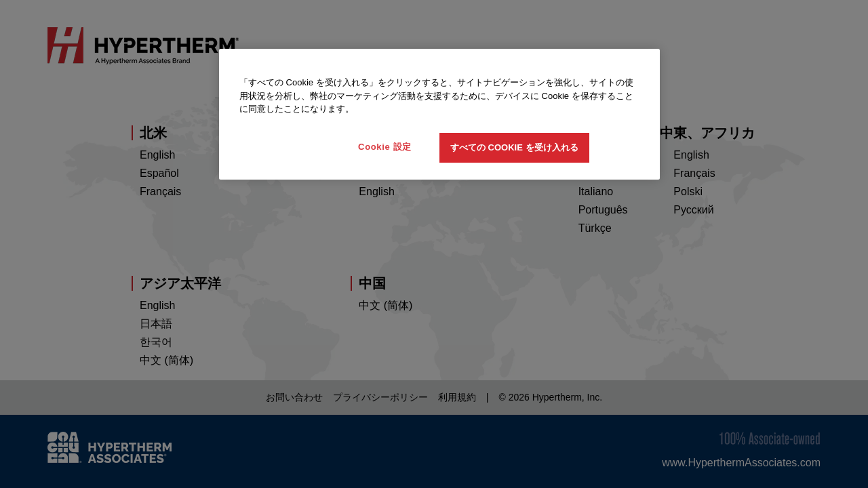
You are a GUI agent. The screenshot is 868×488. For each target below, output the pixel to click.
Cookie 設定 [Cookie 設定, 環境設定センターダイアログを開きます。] (385, 147)
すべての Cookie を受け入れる (514, 147)
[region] (439, 114)
